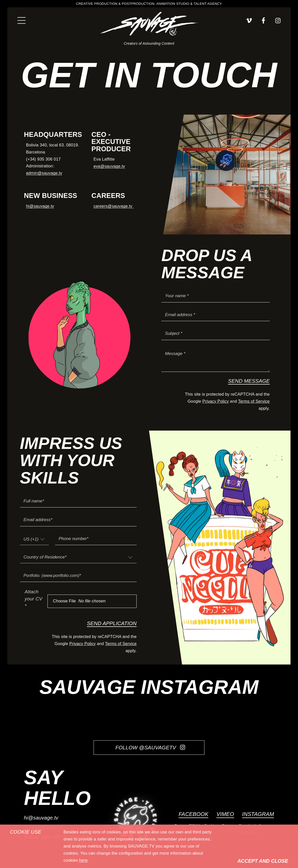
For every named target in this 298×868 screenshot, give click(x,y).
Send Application (112, 623)
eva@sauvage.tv (109, 166)
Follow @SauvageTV (150, 747)
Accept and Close (263, 861)
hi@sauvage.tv (40, 206)
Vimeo (225, 814)
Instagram (258, 814)
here (83, 860)
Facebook (193, 814)
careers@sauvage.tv (113, 206)
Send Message (249, 381)
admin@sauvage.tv (44, 173)
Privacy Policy (216, 401)
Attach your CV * (34, 599)
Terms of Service (254, 401)
